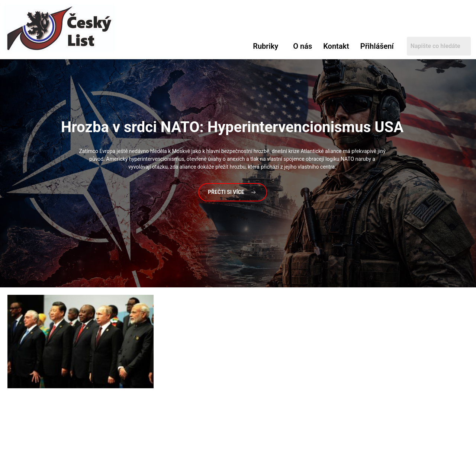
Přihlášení (377, 46)
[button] (267, 46)
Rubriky (266, 46)
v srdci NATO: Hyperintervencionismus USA (232, 127)
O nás (303, 46)
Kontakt (336, 46)
